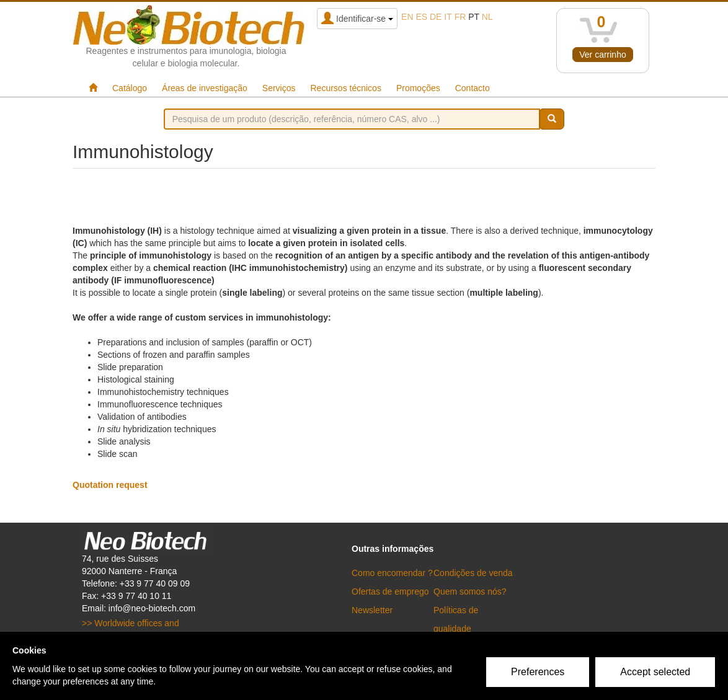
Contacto (473, 88)
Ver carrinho (602, 55)
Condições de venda (473, 573)
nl (487, 17)
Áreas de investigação (205, 88)
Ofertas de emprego (390, 591)
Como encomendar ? (392, 573)
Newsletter (372, 610)
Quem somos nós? (470, 591)
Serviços (279, 88)
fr (460, 17)
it (448, 17)
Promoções (418, 88)
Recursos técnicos (346, 88)
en (407, 17)
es (421, 17)
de (436, 17)
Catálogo (130, 88)
